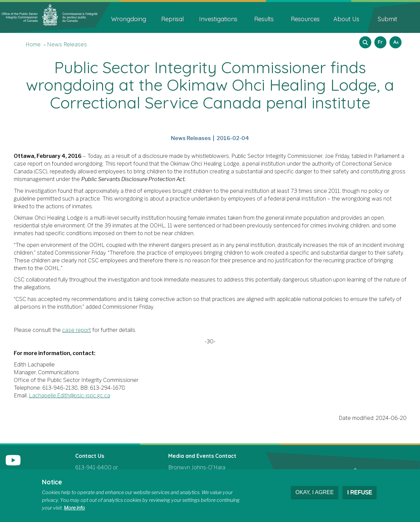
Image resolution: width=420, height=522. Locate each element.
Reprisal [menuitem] (172, 19)
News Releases (67, 45)
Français (379, 40)
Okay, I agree (315, 492)
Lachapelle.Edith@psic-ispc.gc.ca (69, 396)
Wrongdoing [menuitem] (129, 19)
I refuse (360, 492)
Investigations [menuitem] (218, 19)
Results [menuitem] (264, 19)
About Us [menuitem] (346, 19)
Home (33, 45)
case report (77, 330)
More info (74, 508)
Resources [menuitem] (305, 19)
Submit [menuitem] (387, 19)
